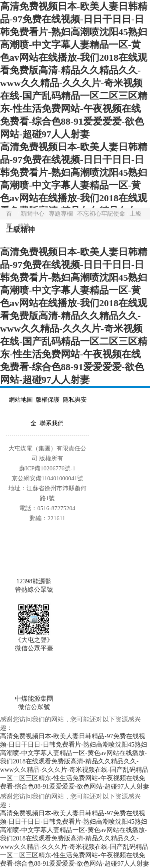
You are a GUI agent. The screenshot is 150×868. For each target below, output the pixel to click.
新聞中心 (33, 214)
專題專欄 (62, 214)
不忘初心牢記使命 (102, 214)
